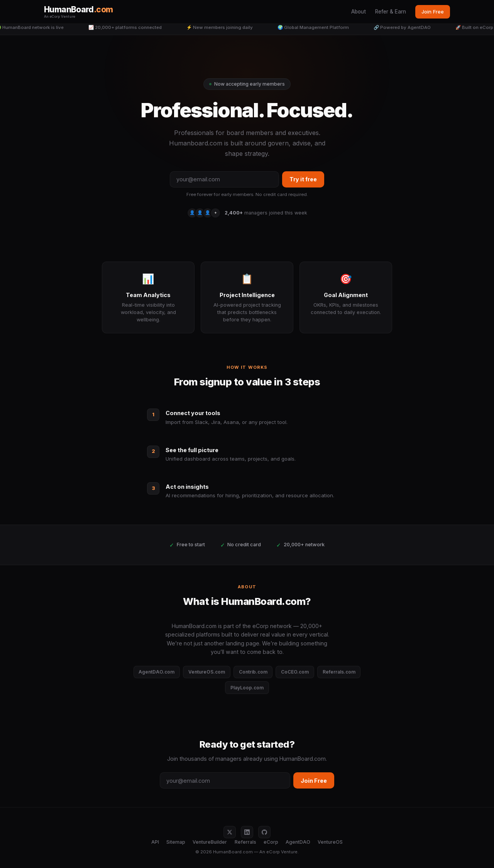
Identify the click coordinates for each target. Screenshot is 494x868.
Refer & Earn (391, 12)
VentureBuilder (210, 842)
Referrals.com (339, 672)
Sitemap (176, 842)
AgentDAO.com (156, 672)
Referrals (245, 842)
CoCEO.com (295, 672)
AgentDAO (298, 842)
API (155, 842)
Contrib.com (253, 672)
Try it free (303, 179)
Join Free (433, 12)
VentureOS (330, 842)
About (359, 12)
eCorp (271, 842)
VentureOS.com (207, 672)
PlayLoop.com (247, 688)
